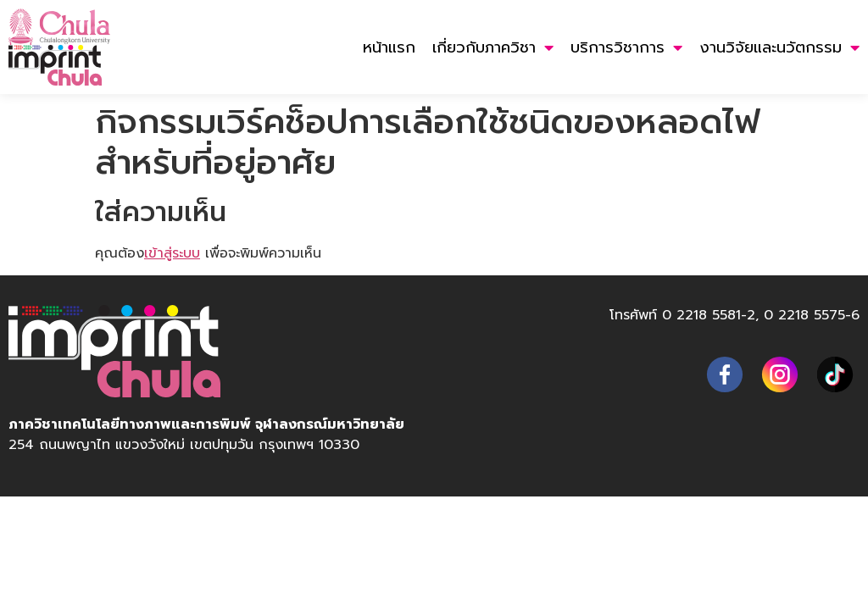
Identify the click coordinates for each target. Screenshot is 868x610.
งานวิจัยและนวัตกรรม (779, 47)
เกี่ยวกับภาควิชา (493, 47)
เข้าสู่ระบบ (172, 252)
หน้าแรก (389, 47)
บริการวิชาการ (626, 47)
